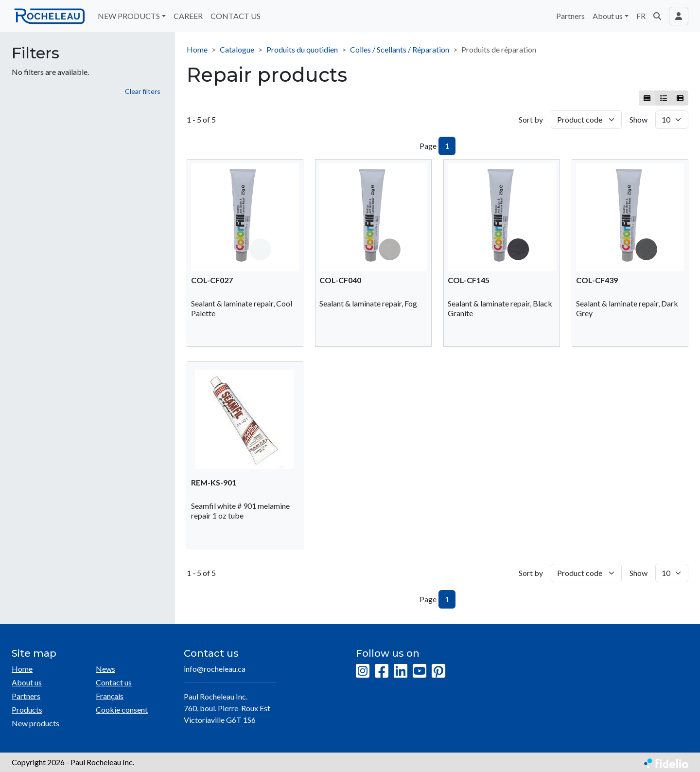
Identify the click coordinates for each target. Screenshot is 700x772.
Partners (570, 16)
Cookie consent (122, 709)
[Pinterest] (438, 671)
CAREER (188, 16)
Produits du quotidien (302, 49)
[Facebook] (382, 671)
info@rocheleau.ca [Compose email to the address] (215, 669)
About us (27, 682)
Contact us (114, 682)
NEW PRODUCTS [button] (129, 16)
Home (197, 49)
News (105, 669)
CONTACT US (236, 16)
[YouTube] (420, 671)
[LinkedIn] (401, 671)
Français (110, 696)
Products (27, 709)
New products (35, 723)
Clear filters (143, 91)
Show (639, 119)
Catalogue (237, 49)
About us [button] (608, 16)
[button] (657, 16)
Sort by (531, 119)
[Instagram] (363, 671)
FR (641, 16)
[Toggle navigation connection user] (679, 16)
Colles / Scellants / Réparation (400, 49)
